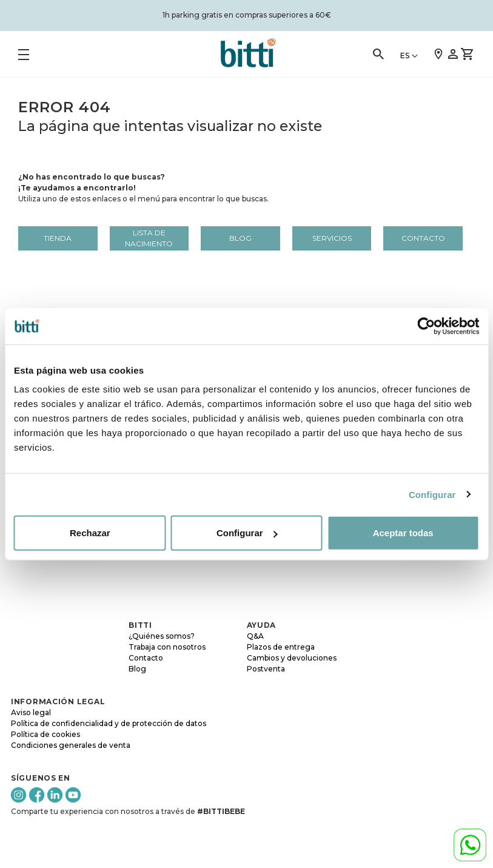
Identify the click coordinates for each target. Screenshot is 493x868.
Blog (240, 238)
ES (405, 56)
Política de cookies (45, 734)
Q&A (255, 636)
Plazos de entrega (281, 647)
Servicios (332, 238)
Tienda (58, 238)
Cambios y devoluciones (292, 658)
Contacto (423, 238)
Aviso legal (31, 712)
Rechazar (90, 533)
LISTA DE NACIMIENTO (149, 238)
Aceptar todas (403, 533)
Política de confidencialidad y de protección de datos (109, 723)
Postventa (266, 669)
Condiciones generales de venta (71, 745)
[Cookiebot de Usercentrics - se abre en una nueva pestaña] (426, 326)
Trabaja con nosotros (167, 647)
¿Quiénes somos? (162, 636)
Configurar (432, 494)
